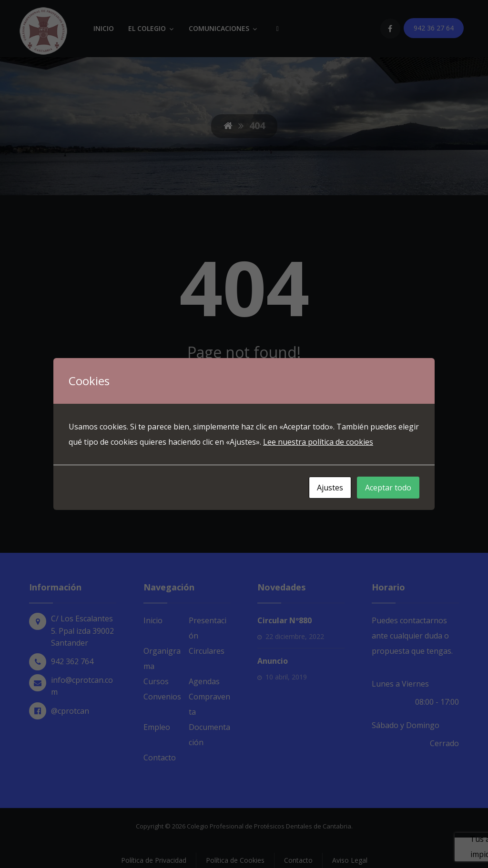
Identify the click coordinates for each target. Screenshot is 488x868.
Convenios (162, 697)
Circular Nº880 (285, 620)
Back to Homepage (244, 478)
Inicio (153, 620)
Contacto (160, 758)
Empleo (157, 727)
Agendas (204, 681)
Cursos (156, 681)
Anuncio (273, 661)
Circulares (207, 651)
